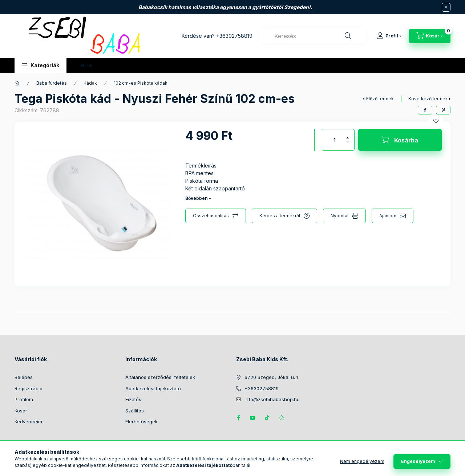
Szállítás (135, 411)
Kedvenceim (28, 421)
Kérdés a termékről (280, 216)
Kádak (90, 83)
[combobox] (313, 36)
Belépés (24, 377)
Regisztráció (29, 388)
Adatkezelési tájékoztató (153, 388)
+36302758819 (234, 36)
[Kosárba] (400, 140)
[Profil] (389, 36)
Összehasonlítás (211, 216)
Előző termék (380, 99)
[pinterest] (443, 110)
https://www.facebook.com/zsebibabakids (238, 418)
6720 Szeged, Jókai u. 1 (271, 377)
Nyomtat (340, 216)
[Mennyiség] (335, 140)
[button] (41, 65)
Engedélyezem (418, 461)
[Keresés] (348, 36)
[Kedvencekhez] (436, 121)
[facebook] (425, 110)
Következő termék (428, 99)
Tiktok (267, 418)
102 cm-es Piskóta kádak (141, 83)
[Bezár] (446, 7)
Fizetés (133, 399)
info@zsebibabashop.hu (272, 399)
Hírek (87, 65)
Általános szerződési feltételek (160, 377)
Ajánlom (388, 216)
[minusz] (348, 145)
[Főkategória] (17, 83)
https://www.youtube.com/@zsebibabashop (253, 418)
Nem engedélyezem (362, 461)
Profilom (24, 399)
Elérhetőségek (141, 421)
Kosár (21, 411)
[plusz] (348, 135)
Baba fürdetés (52, 83)
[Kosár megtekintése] (430, 36)
